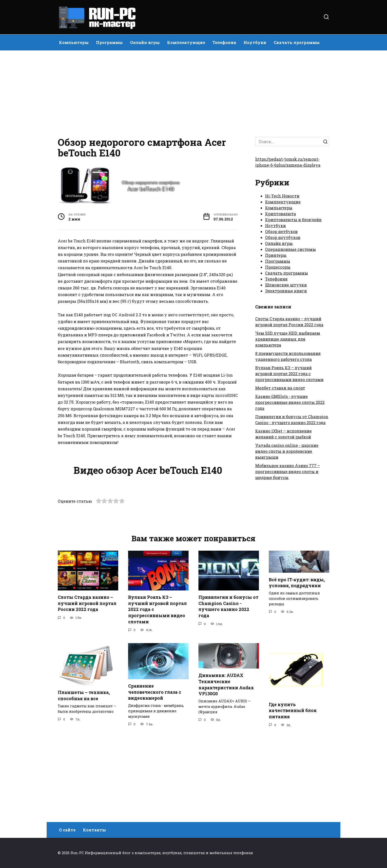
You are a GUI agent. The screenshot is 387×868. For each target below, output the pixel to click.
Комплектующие (186, 42)
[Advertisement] (193, 92)
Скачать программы (297, 42)
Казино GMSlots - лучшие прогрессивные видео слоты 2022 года (290, 402)
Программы (109, 42)
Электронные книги (286, 291)
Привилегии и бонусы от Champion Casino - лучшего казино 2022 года (228, 690)
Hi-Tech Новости (282, 196)
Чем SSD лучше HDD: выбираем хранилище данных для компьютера (288, 339)
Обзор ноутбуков (283, 237)
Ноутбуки (255, 42)
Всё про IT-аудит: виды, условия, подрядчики (297, 667)
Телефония (224, 42)
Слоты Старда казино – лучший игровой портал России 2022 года (87, 687)
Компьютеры (74, 42)
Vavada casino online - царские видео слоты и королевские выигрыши (287, 451)
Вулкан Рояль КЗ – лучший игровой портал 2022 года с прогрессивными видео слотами (289, 374)
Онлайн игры (145, 42)
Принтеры (276, 255)
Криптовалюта (281, 214)
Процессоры (278, 267)
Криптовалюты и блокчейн (293, 220)
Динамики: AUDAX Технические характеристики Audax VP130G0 (226, 769)
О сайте (67, 830)
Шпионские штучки (286, 285)
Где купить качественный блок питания (293, 794)
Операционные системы (290, 249)
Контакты (94, 830)
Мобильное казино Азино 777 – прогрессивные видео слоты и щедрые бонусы (288, 471)
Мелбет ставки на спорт (280, 388)
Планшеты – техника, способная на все (84, 780)
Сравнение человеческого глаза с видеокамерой (155, 776)
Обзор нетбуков (281, 231)
